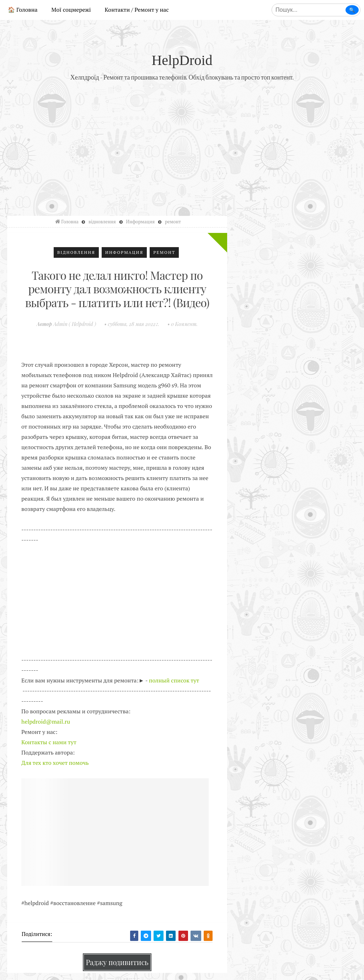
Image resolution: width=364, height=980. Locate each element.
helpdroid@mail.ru (46, 722)
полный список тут (174, 680)
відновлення (76, 252)
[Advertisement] (182, 147)
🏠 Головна (23, 10)
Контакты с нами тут (49, 742)
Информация (124, 252)
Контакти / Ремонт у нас (137, 10)
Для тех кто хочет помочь (55, 763)
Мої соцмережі (71, 10)
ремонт (164, 252)
